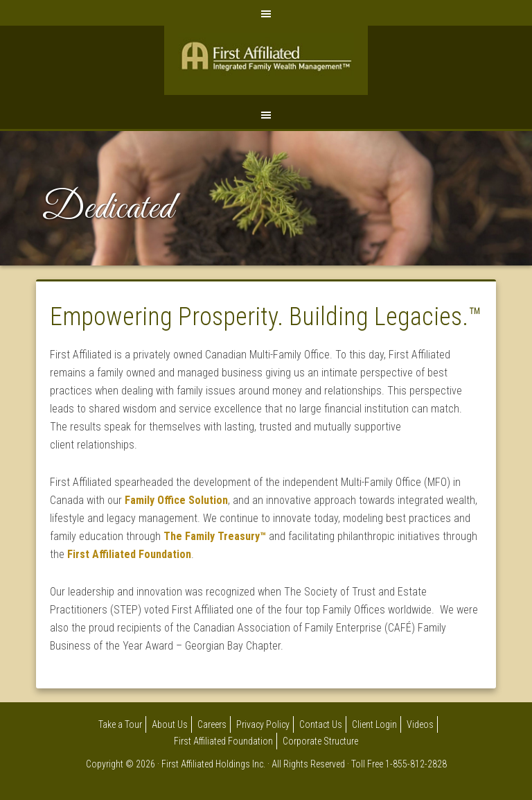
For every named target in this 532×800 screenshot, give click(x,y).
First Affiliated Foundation (129, 554)
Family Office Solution (176, 500)
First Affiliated (266, 64)
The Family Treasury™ (215, 536)
